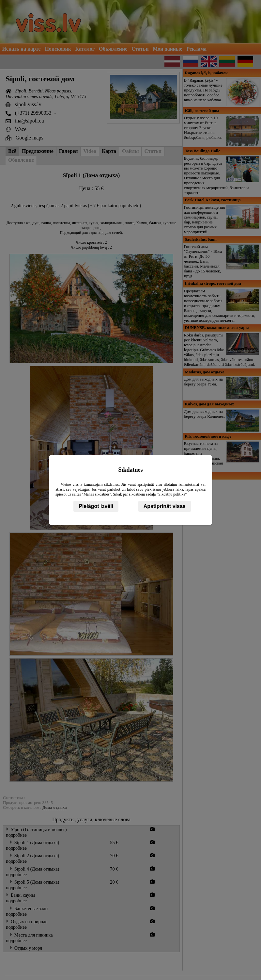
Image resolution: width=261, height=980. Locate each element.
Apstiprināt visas (165, 506)
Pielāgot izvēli (96, 506)
